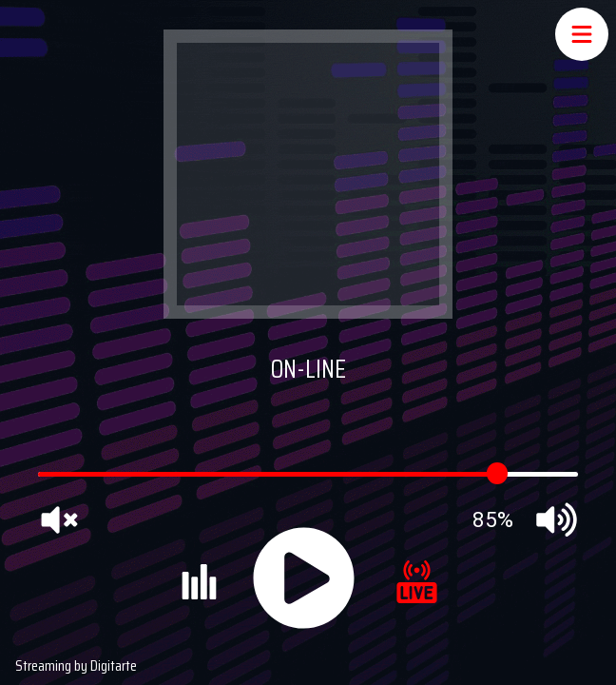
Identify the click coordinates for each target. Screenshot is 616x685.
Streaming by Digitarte (76, 665)
